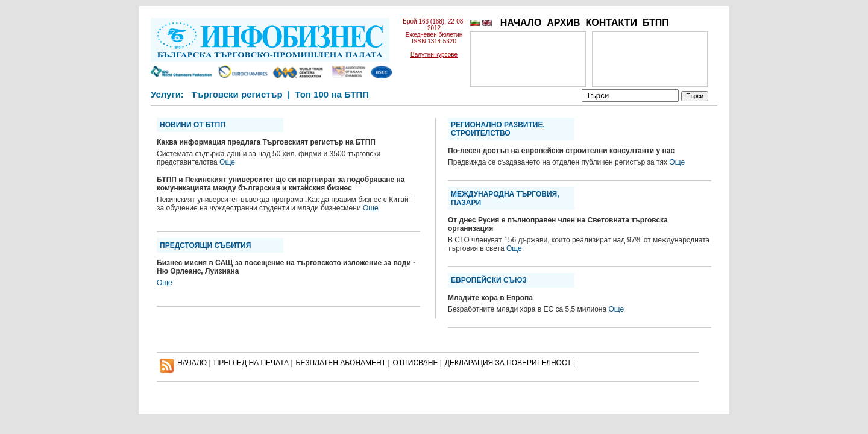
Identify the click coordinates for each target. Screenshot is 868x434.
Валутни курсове (434, 55)
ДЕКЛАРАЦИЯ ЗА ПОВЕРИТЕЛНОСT (508, 363)
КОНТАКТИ (611, 23)
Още (227, 162)
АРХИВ (563, 23)
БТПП (656, 23)
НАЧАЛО (521, 23)
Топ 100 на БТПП (332, 94)
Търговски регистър (237, 94)
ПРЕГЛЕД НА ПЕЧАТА (251, 363)
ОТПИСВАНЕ (416, 363)
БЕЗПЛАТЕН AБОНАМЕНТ (341, 363)
